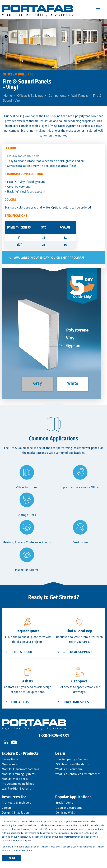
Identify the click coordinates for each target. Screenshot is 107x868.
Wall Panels (80, 96)
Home (8, 96)
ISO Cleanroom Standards (72, 764)
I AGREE (11, 858)
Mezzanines (9, 764)
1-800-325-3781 (54, 736)
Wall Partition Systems (16, 788)
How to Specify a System (71, 759)
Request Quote (22, 652)
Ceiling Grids (10, 759)
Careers (7, 808)
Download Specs (76, 702)
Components (57, 96)
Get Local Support (77, 652)
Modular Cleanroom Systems (20, 769)
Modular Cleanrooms (69, 808)
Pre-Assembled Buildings (18, 784)
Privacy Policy (48, 847)
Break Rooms (64, 803)
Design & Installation (15, 812)
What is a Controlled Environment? (78, 774)
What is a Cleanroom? (69, 769)
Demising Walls (65, 812)
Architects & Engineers (16, 803)
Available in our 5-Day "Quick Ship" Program (49, 258)
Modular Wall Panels (15, 779)
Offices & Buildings (30, 96)
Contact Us (20, 702)
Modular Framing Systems (19, 774)
